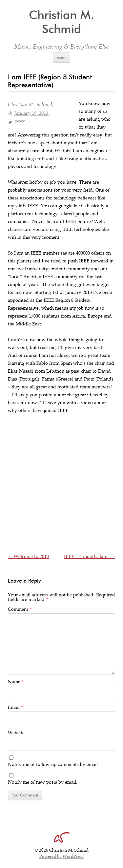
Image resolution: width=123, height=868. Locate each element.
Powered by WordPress (61, 857)
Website (16, 733)
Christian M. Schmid (61, 22)
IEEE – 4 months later (90, 557)
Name (16, 682)
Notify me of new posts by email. (43, 782)
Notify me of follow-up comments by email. (53, 765)
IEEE (20, 122)
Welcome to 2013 (28, 557)
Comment (20, 609)
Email (15, 707)
